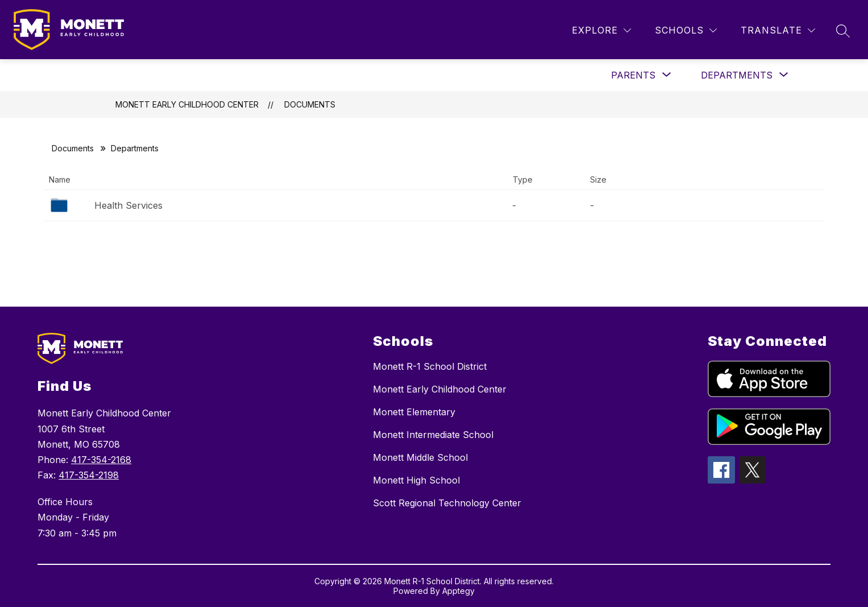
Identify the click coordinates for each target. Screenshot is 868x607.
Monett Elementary (414, 412)
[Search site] (843, 31)
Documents (310, 104)
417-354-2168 (101, 460)
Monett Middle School (420, 457)
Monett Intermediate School (433, 435)
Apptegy (458, 591)
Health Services (128, 205)
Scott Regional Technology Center (447, 503)
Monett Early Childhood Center (187, 104)
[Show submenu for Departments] (737, 75)
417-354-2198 (89, 475)
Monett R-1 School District (430, 366)
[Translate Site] (778, 30)
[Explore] (601, 30)
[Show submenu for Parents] (633, 75)
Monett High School (416, 480)
